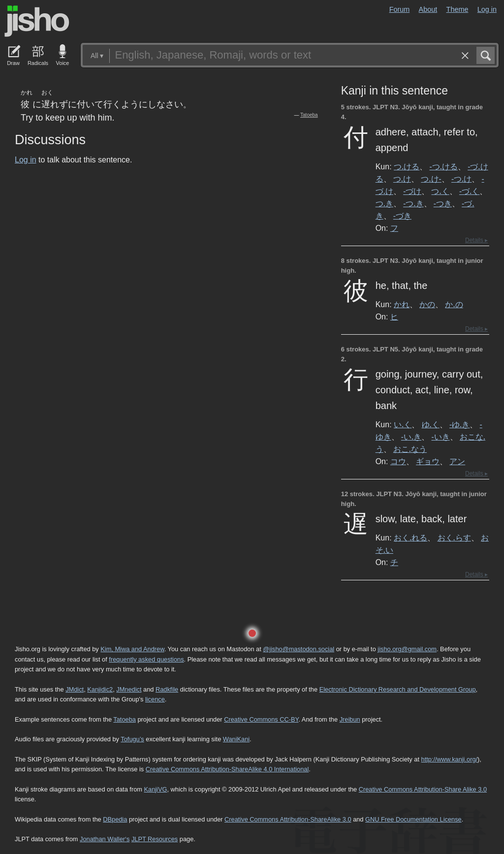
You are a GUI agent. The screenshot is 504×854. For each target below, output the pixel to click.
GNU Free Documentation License (413, 819)
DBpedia (115, 819)
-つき (443, 203)
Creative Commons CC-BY (261, 719)
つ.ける (407, 166)
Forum (400, 9)
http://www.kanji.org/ (450, 759)
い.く (403, 424)
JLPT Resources (155, 839)
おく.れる (410, 538)
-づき (402, 216)
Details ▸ (476, 240)
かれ (402, 304)
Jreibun (350, 719)
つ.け (402, 179)
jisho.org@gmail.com (407, 649)
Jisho (37, 21)
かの (427, 304)
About (428, 9)
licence (155, 699)
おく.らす (454, 538)
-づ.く (469, 191)
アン (457, 461)
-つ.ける (444, 166)
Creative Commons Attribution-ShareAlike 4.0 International (227, 769)
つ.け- (431, 179)
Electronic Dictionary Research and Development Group (398, 689)
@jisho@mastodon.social (299, 649)
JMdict (75, 689)
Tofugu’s (132, 739)
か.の (454, 304)
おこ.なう (410, 449)
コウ (398, 461)
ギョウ (428, 461)
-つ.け (461, 179)
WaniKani (236, 739)
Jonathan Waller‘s (105, 839)
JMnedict (129, 689)
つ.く (440, 191)
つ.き (384, 203)
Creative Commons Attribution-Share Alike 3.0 (423, 789)
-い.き (411, 437)
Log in (487, 9)
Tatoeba (309, 115)
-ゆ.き (459, 424)
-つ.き (413, 203)
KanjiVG (155, 789)
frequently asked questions (146, 659)
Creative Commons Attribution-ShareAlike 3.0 (288, 819)
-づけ (412, 191)
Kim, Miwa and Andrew (132, 649)
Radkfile (167, 689)
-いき (440, 437)
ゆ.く (431, 424)
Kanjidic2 (100, 689)
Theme (457, 9)
